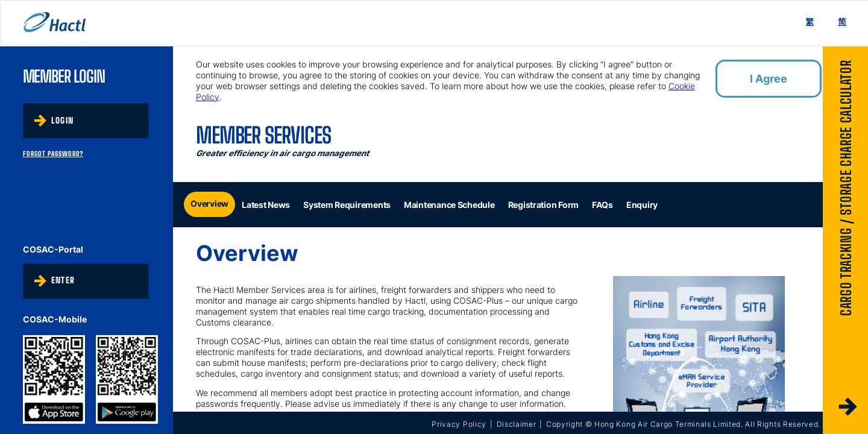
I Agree (769, 79)
